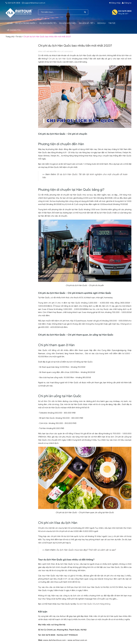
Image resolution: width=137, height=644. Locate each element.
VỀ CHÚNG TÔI (14, 30)
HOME (10, 23)
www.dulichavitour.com (54, 640)
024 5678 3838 (14, 3)
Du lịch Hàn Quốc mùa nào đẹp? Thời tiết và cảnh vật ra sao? (86, 550)
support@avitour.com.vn (35, 3)
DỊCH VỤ (102, 23)
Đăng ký (127, 3)
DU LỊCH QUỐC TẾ (48, 23)
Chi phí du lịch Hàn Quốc (60, 59)
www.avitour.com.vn (77, 640)
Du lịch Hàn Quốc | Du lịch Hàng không (94, 604)
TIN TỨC (112, 23)
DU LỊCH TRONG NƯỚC (26, 23)
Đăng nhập (115, 3)
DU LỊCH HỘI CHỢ (68, 23)
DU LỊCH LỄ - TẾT (87, 23)
